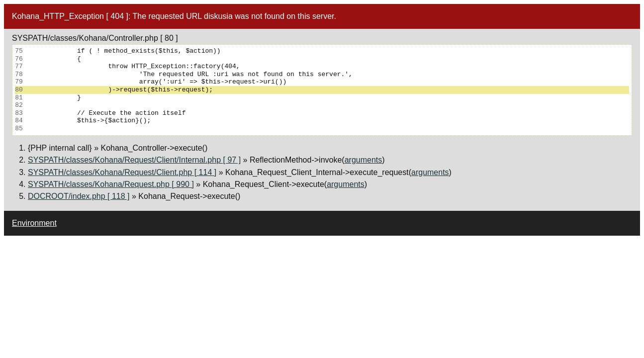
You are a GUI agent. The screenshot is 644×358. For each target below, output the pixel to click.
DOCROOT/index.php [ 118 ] (79, 196)
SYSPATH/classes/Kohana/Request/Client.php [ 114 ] (122, 172)
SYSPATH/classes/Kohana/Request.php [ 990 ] (111, 184)
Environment (34, 223)
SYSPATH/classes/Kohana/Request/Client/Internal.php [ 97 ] (134, 160)
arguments (364, 160)
